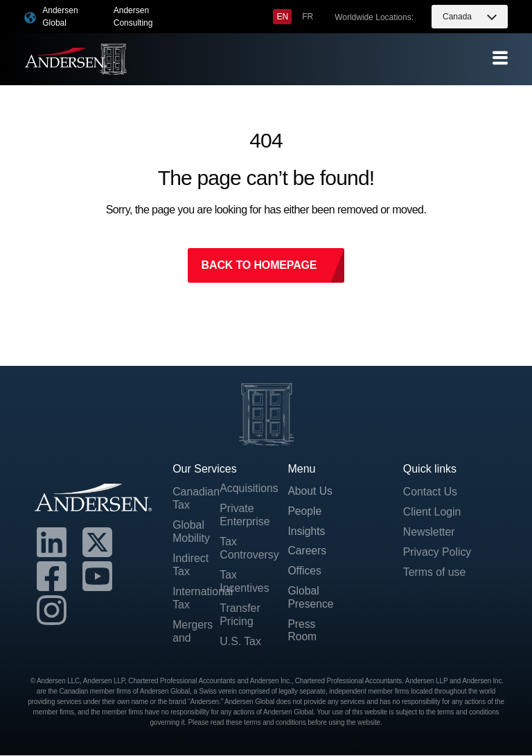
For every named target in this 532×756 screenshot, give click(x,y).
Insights (307, 533)
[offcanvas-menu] (500, 59)
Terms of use (435, 573)
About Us (310, 492)
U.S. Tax (240, 643)
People (305, 512)
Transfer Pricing (240, 615)
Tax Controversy (243, 549)
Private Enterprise (243, 515)
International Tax (196, 599)
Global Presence (311, 599)
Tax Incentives (243, 582)
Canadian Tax (196, 498)
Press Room (302, 633)
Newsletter (429, 533)
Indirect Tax (190, 565)
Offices (305, 573)
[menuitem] (282, 17)
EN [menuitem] (282, 17)
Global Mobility (191, 532)
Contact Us (431, 492)
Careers (307, 553)
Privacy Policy (438, 553)
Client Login (433, 512)
